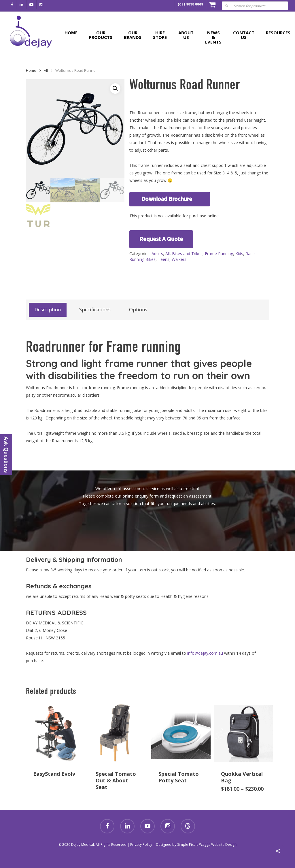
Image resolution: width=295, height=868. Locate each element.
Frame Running (219, 254)
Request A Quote (161, 239)
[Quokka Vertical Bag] (243, 733)
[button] (115, 89)
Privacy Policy (141, 845)
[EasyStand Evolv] (56, 733)
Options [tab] (138, 309)
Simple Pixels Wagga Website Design (207, 845)
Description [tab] (48, 309)
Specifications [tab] (95, 309)
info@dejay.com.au (205, 653)
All (168, 254)
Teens (164, 259)
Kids (239, 254)
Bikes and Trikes (187, 254)
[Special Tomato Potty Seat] (181, 733)
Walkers (179, 259)
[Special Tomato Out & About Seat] (118, 733)
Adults (157, 254)
